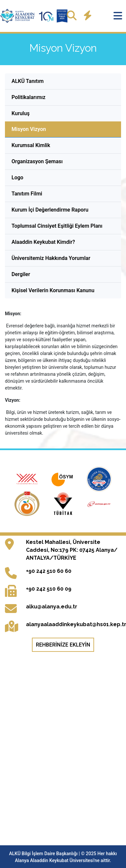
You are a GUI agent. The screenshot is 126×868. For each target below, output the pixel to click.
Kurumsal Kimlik (31, 145)
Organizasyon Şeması (37, 161)
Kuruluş (21, 113)
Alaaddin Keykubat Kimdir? (43, 242)
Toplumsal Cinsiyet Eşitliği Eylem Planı (57, 226)
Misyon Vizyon (29, 129)
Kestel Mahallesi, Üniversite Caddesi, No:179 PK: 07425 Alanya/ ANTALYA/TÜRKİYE (72, 550)
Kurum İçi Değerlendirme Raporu (50, 210)
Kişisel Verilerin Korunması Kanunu (53, 290)
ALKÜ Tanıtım (28, 81)
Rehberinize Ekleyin (63, 645)
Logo (17, 178)
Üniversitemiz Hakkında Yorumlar (51, 258)
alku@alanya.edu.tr (52, 607)
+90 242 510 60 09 (49, 589)
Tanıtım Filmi (27, 194)
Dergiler (21, 274)
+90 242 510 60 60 (49, 571)
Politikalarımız (28, 97)
